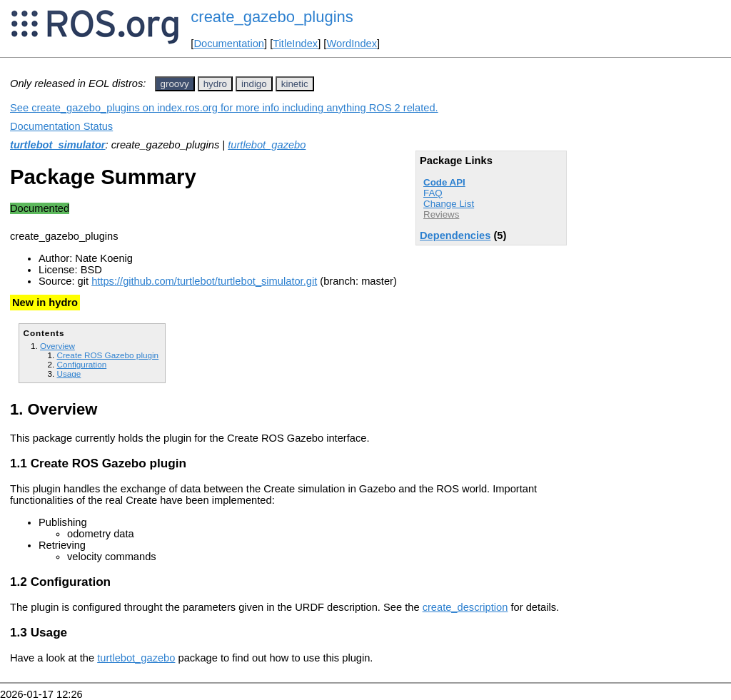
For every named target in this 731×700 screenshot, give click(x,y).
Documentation (229, 44)
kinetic (295, 84)
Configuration (81, 364)
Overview (57, 346)
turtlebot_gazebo (267, 145)
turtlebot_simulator (58, 145)
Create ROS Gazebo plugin (107, 355)
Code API (444, 182)
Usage (69, 374)
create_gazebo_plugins (272, 17)
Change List (449, 204)
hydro (215, 84)
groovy (175, 84)
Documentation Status (61, 126)
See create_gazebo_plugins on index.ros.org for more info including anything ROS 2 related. (224, 108)
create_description (465, 607)
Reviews (441, 214)
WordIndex (352, 44)
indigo (254, 84)
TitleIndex (295, 44)
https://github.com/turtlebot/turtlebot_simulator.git (204, 281)
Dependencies (455, 235)
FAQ (433, 193)
